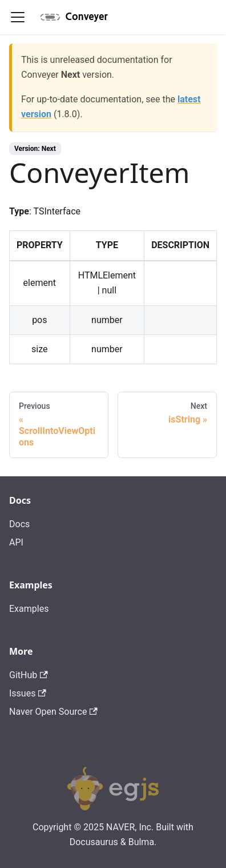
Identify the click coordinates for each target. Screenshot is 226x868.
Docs (19, 524)
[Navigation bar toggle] (18, 17)
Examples (29, 609)
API (16, 542)
